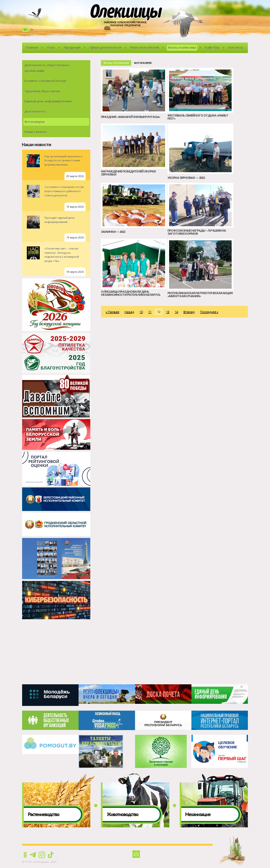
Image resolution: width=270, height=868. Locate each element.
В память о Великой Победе (45, 81)
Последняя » (209, 312)
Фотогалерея (34, 122)
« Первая (112, 312)
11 (150, 312)
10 (141, 312)
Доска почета (35, 111)
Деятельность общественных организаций (47, 68)
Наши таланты (36, 132)
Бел (25, 29)
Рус (32, 29)
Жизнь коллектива (182, 47)
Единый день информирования (48, 101)
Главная (32, 47)
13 (168, 312)
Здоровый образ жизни (42, 91)
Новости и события (145, 47)
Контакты (236, 47)
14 (176, 312)
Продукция (72, 47)
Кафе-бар (212, 47)
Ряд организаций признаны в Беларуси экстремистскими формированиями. (63, 160)
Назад (129, 312)
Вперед (189, 312)
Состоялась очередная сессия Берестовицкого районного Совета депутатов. (64, 191)
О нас (51, 47)
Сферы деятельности (105, 47)
